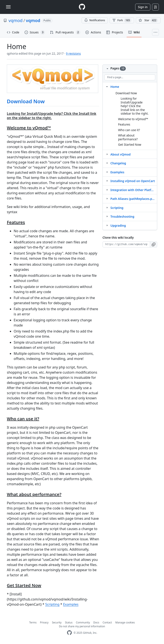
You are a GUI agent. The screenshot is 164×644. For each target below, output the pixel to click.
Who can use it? (129, 130)
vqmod (16, 20)
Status (69, 622)
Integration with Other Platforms (133, 190)
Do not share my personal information (82, 626)
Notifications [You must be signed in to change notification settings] (95, 20)
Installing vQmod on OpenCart (133, 181)
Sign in (143, 7)
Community (83, 622)
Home (115, 87)
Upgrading (118, 225)
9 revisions (73, 53)
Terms (33, 622)
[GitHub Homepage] (69, 633)
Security (57, 622)
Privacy (44, 622)
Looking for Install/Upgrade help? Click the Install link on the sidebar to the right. (135, 106)
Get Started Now (130, 145)
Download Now (26, 101)
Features (124, 124)
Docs (96, 622)
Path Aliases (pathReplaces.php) (133, 199)
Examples (71, 604)
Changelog (118, 163)
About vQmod (121, 154)
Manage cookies (125, 622)
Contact (107, 622)
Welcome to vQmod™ (133, 119)
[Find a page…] (130, 77)
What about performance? (128, 137)
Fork (122, 20)
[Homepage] (82, 7)
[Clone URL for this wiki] (126, 244)
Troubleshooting (122, 216)
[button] (154, 244)
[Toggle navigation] (8, 7)
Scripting (52, 604)
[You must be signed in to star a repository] (148, 20)
